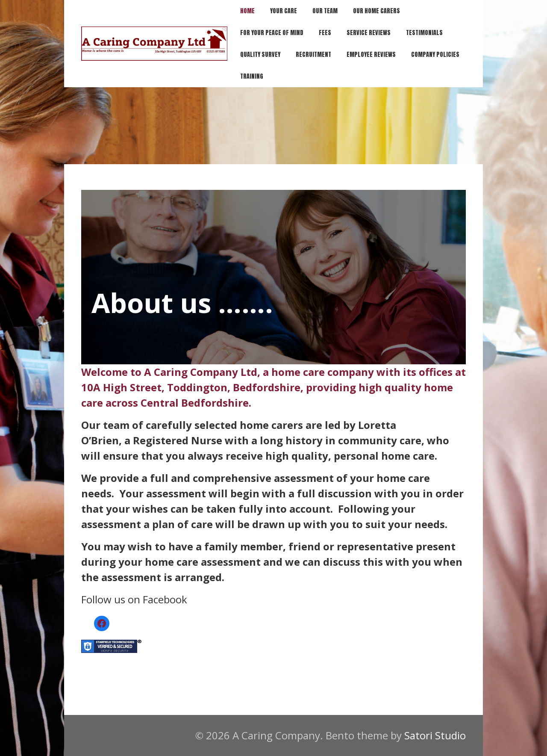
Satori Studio (435, 735)
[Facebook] (102, 623)
